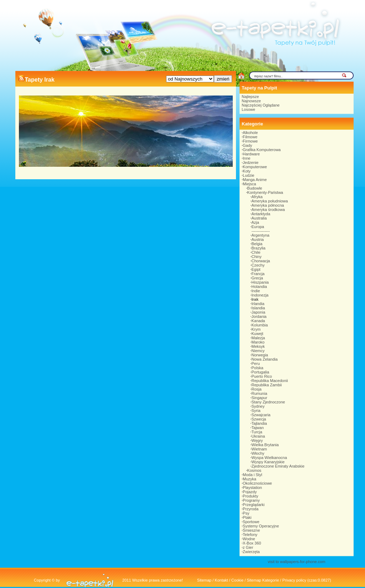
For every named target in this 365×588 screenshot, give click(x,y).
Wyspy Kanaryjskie (268, 462)
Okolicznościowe (257, 483)
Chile (256, 252)
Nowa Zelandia (265, 359)
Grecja (257, 278)
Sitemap (204, 580)
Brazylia (259, 248)
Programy (251, 500)
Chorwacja (261, 261)
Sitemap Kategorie (263, 580)
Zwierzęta (251, 552)
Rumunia (259, 393)
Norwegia (260, 355)
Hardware (251, 154)
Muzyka (250, 479)
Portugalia (261, 372)
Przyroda (251, 509)
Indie (256, 291)
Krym (256, 329)
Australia (259, 218)
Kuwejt (258, 334)
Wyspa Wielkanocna (269, 458)
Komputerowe (255, 167)
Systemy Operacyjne (261, 526)
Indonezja (260, 295)
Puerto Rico (262, 376)
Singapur (259, 398)
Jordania (259, 316)
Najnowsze (251, 101)
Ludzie (248, 175)
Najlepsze (250, 97)
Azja (255, 222)
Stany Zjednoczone (268, 402)
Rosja (257, 389)
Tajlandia (259, 423)
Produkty (250, 496)
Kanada (258, 321)
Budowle (255, 188)
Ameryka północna (268, 205)
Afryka (257, 197)
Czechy (258, 265)
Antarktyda (261, 214)
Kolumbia (260, 325)
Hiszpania (260, 282)
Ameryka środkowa (268, 210)
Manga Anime (255, 180)
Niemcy (258, 351)
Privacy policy (294, 580)
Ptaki (247, 517)
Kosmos (254, 470)
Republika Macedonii (270, 381)
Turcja (257, 432)
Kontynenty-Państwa (265, 192)
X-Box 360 (252, 543)
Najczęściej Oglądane (261, 105)
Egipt (256, 269)
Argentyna (261, 235)
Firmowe (250, 141)
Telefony (250, 535)
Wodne (249, 539)
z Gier (248, 547)
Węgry (257, 440)
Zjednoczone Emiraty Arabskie (278, 466)
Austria (258, 239)
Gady (247, 145)
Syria (256, 411)
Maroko (258, 342)
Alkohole (250, 133)
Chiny (257, 257)
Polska (258, 368)
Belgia (257, 244)
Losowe (248, 109)
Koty (247, 171)
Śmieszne (251, 530)
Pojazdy (250, 492)
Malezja (258, 338)
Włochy (258, 453)
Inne (246, 158)
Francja (258, 274)
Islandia (258, 308)
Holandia (259, 287)
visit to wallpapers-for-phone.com (296, 562)
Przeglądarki (254, 505)
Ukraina (258, 436)
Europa (258, 227)
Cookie (237, 580)
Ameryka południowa (270, 201)
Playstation (252, 488)
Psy (246, 513)
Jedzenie (251, 163)
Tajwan (258, 428)
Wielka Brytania (265, 445)
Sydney (258, 406)
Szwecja (259, 419)
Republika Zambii (267, 385)
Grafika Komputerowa (262, 150)
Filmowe (250, 137)
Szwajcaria (261, 415)
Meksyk (258, 346)
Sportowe (251, 522)
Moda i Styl (252, 475)
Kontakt (221, 580)
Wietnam (259, 449)
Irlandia (258, 304)
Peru (256, 363)
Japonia (259, 312)
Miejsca (249, 184)
